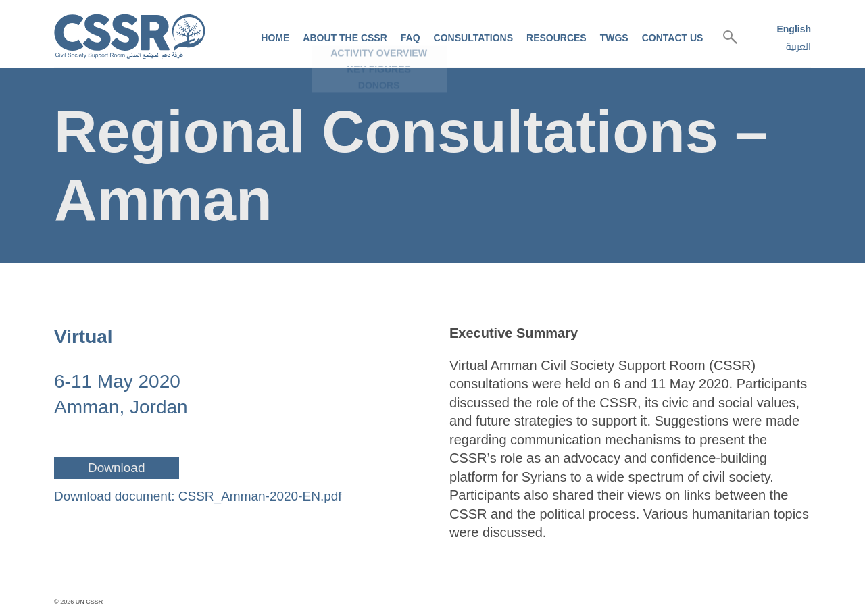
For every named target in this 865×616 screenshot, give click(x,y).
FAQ (411, 38)
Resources (557, 38)
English (794, 29)
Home (275, 38)
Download (117, 468)
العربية (798, 47)
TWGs (614, 38)
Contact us (673, 38)
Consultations (473, 38)
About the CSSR (345, 38)
